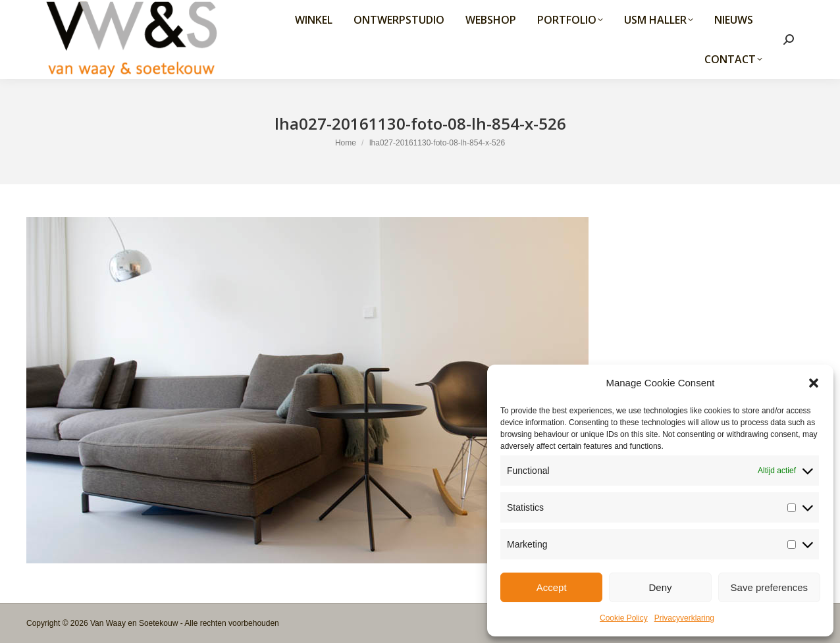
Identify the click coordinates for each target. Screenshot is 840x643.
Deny (660, 587)
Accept (552, 587)
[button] (814, 383)
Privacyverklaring (684, 618)
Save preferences (770, 587)
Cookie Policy (624, 618)
